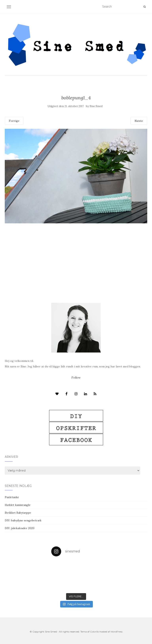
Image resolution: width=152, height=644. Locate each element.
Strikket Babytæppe (18, 513)
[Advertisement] (76, 252)
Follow (76, 378)
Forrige (14, 121)
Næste (139, 121)
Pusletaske (12, 497)
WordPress (116, 632)
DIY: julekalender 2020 (20, 528)
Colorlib (95, 632)
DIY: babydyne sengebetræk (23, 520)
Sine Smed (96, 106)
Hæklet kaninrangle (18, 505)
